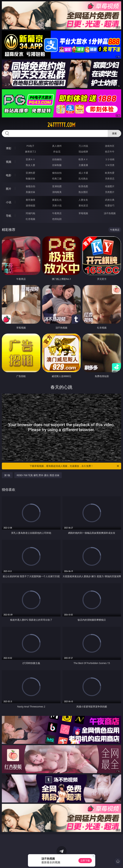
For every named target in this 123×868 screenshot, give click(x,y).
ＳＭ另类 (110, 165)
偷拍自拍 (57, 173)
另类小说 (57, 205)
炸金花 (57, 152)
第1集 (7, 475)
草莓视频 (83, 213)
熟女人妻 (30, 165)
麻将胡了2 (30, 152)
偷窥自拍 (30, 186)
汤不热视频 (110, 213)
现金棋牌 (83, 152)
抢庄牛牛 (110, 152)
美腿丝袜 (30, 192)
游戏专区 (110, 146)
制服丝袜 (30, 179)
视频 (9, 162)
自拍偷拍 (57, 159)
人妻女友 (83, 200)
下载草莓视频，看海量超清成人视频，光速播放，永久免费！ (75, 466)
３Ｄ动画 (110, 159)
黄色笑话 (83, 205)
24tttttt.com (61, 125)
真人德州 (57, 146)
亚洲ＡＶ (30, 159)
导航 (9, 216)
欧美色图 (83, 186)
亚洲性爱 (30, 173)
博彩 (9, 148)
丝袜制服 (57, 165)
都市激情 (30, 200)
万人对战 (83, 146)
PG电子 (31, 146)
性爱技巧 (110, 205)
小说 (9, 202)
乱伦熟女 (83, 179)
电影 (9, 175)
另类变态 (110, 179)
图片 (9, 189)
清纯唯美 (57, 192)
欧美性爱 (110, 173)
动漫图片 (110, 186)
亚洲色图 (57, 186)
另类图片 (110, 192)
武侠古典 (110, 200)
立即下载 (85, 861)
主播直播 (83, 165)
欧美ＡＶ (83, 159)
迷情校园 (30, 205)
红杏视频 (30, 219)
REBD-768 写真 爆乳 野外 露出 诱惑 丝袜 (38, 475)
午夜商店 (57, 213)
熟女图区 (83, 192)
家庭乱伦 (57, 200)
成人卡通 (83, 173)
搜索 (114, 133)
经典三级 (57, 179)
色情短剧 (57, 219)
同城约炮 (30, 213)
